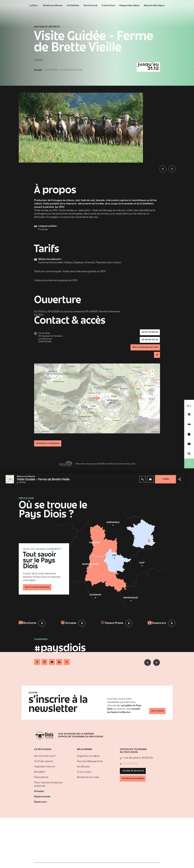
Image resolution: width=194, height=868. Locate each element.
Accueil (38, 70)
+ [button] (152, 378)
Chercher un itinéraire (50, 450)
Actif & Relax (73, 6)
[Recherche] (189, 454)
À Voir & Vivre (108, 6)
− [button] (152, 382)
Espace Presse (112, 631)
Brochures (28, 631)
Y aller (164, 487)
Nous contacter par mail (143, 352)
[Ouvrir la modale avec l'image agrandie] (81, 128)
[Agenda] (189, 434)
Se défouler (83, 773)
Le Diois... (34, 6)
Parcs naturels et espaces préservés (48, 790)
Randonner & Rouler (53, 6)
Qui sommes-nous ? (45, 762)
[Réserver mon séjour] (189, 424)
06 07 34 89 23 (148, 333)
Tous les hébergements (90, 767)
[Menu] (189, 463)
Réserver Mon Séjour (154, 6)
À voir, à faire (84, 778)
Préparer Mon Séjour (130, 6)
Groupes (69, 631)
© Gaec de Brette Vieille (138, 98)
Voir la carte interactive (40, 594)
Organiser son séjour (88, 762)
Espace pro (156, 631)
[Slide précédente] (163, 169)
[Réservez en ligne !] (189, 414)
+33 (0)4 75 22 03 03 (135, 778)
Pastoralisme (41, 783)
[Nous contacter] (189, 444)
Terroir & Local (90, 6)
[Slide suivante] (172, 169)
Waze (134, 769)
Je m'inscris (155, 717)
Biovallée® (40, 778)
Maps (126, 769)
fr (188, 406)
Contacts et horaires (135, 787)
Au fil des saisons (43, 767)
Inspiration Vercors (45, 773)
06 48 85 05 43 (148, 343)
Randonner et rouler (88, 783)
